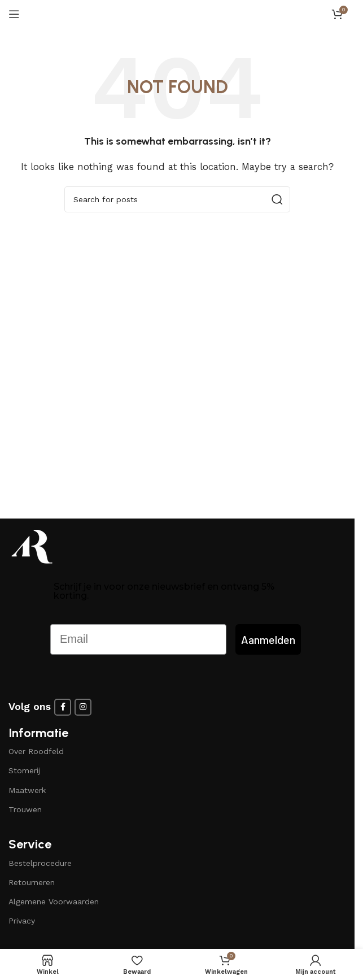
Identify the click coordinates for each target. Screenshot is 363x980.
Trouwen (25, 809)
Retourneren (32, 882)
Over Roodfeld (36, 751)
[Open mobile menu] (14, 14)
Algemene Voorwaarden (54, 901)
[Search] (177, 199)
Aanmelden (268, 639)
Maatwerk (27, 790)
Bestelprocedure (40, 863)
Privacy (22, 921)
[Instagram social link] (83, 707)
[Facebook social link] (63, 707)
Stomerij (24, 770)
